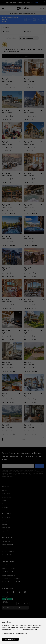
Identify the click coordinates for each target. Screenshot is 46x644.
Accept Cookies (10, 639)
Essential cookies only (22, 634)
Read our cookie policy (8, 634)
